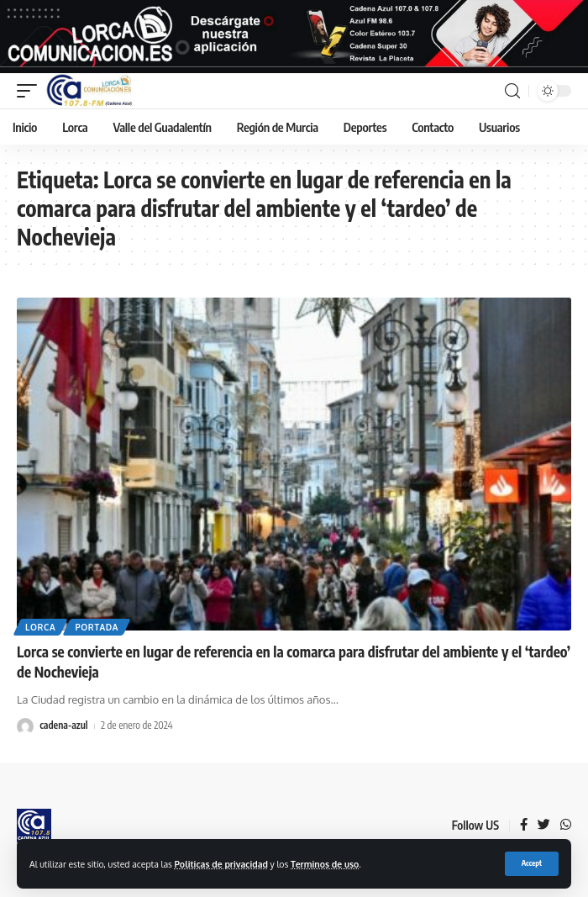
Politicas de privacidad (221, 864)
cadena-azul (63, 725)
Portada (97, 627)
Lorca (40, 627)
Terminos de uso (325, 864)
